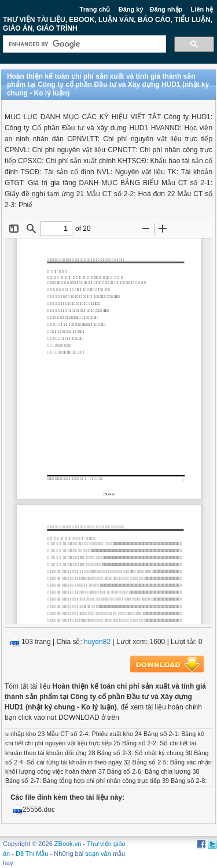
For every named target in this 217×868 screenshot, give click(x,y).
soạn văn (98, 854)
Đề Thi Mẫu (32, 854)
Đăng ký (131, 9)
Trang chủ (95, 9)
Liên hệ (202, 9)
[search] (83, 44)
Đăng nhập (166, 9)
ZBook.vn (68, 844)
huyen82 (97, 642)
